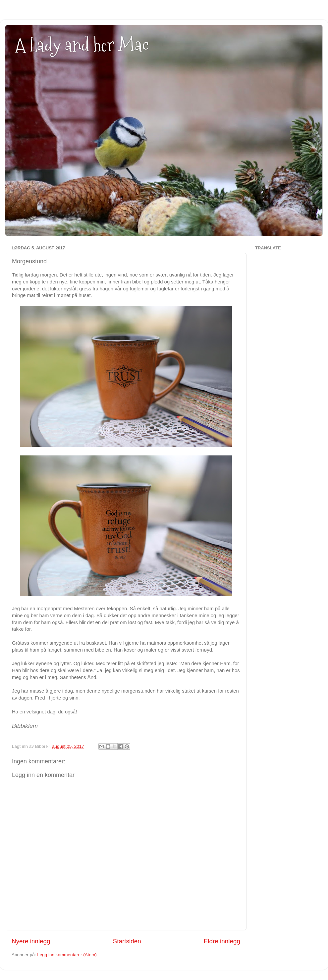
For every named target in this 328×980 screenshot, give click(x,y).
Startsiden (127, 941)
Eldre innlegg (222, 941)
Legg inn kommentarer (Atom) (67, 955)
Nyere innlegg (31, 941)
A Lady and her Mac (82, 45)
